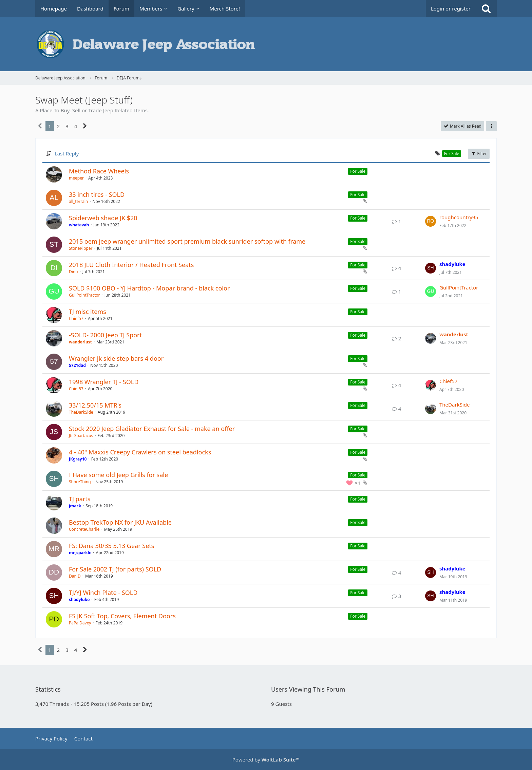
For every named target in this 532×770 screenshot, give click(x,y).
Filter (479, 154)
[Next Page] (85, 126)
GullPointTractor (84, 295)
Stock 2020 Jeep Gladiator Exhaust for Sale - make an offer (152, 429)
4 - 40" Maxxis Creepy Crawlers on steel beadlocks (140, 452)
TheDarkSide (81, 412)
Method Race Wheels (99, 171)
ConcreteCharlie (84, 529)
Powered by (266, 759)
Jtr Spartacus (81, 436)
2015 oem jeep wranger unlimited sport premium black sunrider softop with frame (187, 241)
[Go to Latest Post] (431, 221)
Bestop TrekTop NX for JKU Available (120, 522)
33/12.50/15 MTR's (95, 405)
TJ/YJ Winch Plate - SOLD (103, 593)
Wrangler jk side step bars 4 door (116, 358)
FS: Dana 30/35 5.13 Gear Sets (111, 546)
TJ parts (80, 499)
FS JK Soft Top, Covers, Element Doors (122, 616)
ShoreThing (80, 482)
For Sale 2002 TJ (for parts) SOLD (115, 569)
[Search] (486, 8)
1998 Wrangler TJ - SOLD (104, 382)
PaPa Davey (80, 623)
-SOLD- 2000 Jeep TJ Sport (105, 335)
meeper (76, 178)
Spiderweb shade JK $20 (103, 218)
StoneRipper (81, 248)
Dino (73, 272)
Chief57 (76, 318)
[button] (491, 126)
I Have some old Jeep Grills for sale (118, 475)
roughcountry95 (459, 217)
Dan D (75, 576)
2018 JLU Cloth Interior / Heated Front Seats (131, 265)
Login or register (451, 8)
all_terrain (78, 201)
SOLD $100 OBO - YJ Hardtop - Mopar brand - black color (149, 288)
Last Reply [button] (67, 153)
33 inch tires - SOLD (97, 194)
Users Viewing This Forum (308, 689)
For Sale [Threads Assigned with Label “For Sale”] (358, 171)
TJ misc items (88, 312)
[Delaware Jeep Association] (266, 44)
